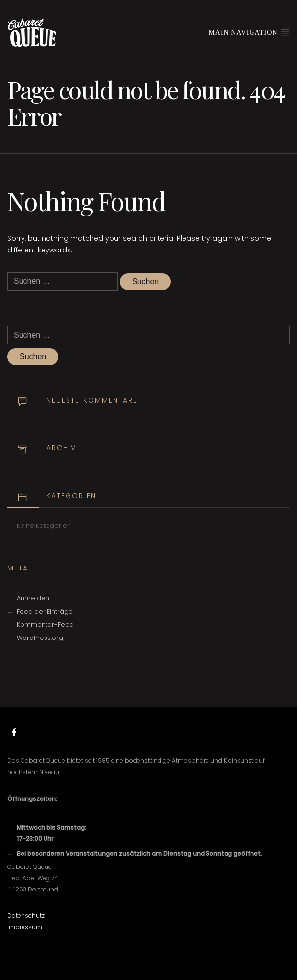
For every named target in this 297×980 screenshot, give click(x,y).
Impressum (25, 927)
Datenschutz (26, 916)
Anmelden (33, 598)
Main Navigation (249, 32)
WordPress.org (40, 638)
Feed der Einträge (45, 611)
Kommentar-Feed (45, 625)
